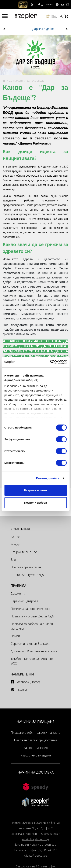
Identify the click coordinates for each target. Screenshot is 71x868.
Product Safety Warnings (27, 575)
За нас (15, 537)
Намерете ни (22, 674)
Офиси (15, 636)
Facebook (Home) (28, 682)
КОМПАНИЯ (20, 529)
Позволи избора (35, 503)
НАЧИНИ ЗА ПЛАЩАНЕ (35, 722)
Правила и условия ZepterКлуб (32, 616)
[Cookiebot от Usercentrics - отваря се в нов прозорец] (51, 362)
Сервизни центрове (24, 601)
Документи (18, 594)
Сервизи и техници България (31, 644)
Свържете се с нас (24, 552)
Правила (18, 586)
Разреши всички (35, 490)
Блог (14, 560)
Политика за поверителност (30, 609)
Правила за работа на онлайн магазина (32, 626)
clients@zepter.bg (36, 856)
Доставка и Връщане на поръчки (34, 651)
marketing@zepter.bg (36, 839)
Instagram (22, 690)
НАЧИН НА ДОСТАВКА (36, 772)
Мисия (15, 544)
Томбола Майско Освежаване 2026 (32, 661)
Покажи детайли (48, 478)
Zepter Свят (16, 81)
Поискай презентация (26, 567)
